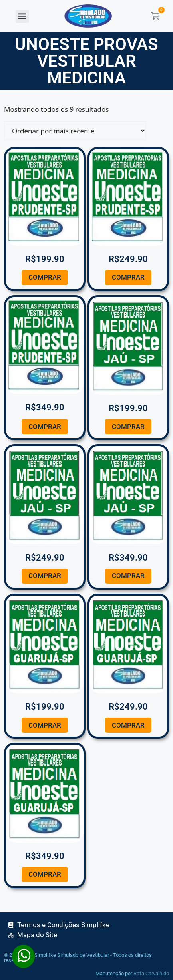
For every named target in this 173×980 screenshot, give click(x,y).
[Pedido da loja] (75, 131)
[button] (22, 16)
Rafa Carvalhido (151, 973)
